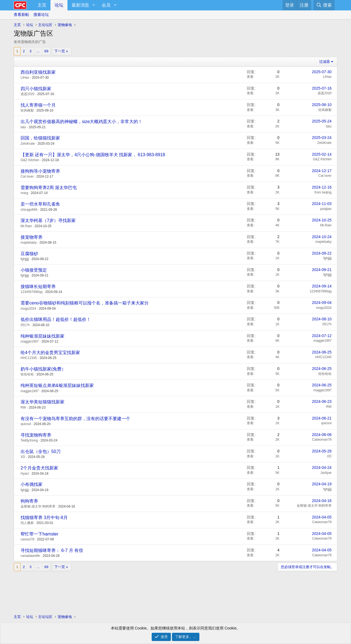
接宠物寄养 (32, 237)
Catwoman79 (322, 440)
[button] (94, 5)
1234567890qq (32, 292)
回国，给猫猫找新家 (40, 138)
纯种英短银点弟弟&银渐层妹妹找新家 (57, 385)
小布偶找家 (32, 484)
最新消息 (80, 5)
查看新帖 (21, 15)
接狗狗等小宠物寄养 (40, 171)
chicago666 (29, 210)
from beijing (323, 192)
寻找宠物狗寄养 (36, 435)
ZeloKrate (28, 144)
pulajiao (326, 209)
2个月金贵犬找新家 (39, 468)
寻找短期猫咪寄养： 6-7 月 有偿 (52, 550)
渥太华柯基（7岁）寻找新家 (48, 220)
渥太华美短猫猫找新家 (43, 402)
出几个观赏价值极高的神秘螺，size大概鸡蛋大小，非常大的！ (81, 122)
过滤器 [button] (325, 62)
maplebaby (29, 243)
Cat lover (27, 176)
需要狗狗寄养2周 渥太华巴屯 (49, 188)
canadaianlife (30, 556)
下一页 (60, 51)
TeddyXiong (29, 440)
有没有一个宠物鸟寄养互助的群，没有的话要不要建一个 (75, 419)
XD (23, 457)
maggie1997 (30, 341)
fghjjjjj (25, 259)
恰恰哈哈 (27, 374)
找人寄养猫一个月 (38, 105)
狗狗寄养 (29, 501)
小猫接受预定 (34, 270)
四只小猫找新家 (36, 89)
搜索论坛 (41, 15)
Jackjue (326, 473)
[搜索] (324, 5)
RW (23, 408)
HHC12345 (29, 358)
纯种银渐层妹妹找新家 (43, 336)
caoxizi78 (27, 539)
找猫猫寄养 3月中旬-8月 (44, 518)
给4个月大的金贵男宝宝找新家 (50, 353)
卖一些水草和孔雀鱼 (40, 204)
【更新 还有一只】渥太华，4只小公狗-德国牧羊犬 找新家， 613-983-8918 (93, 155)
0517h (25, 325)
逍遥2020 (28, 94)
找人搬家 (27, 523)
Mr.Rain (26, 226)
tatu (23, 127)
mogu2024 (28, 309)
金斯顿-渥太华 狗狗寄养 (38, 506)
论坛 (59, 5)
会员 (106, 5)
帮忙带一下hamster (39, 534)
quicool (26, 424)
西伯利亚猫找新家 (38, 72)
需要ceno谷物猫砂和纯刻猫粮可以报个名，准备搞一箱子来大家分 (85, 303)
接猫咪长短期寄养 (38, 287)
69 (46, 51)
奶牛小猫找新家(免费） (43, 369)
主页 (42, 5)
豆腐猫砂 (29, 254)
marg (24, 193)
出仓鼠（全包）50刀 (41, 451)
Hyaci (25, 474)
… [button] (38, 51)
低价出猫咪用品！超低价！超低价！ (56, 319)
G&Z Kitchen (30, 160)
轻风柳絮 (27, 110)
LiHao (25, 78)
